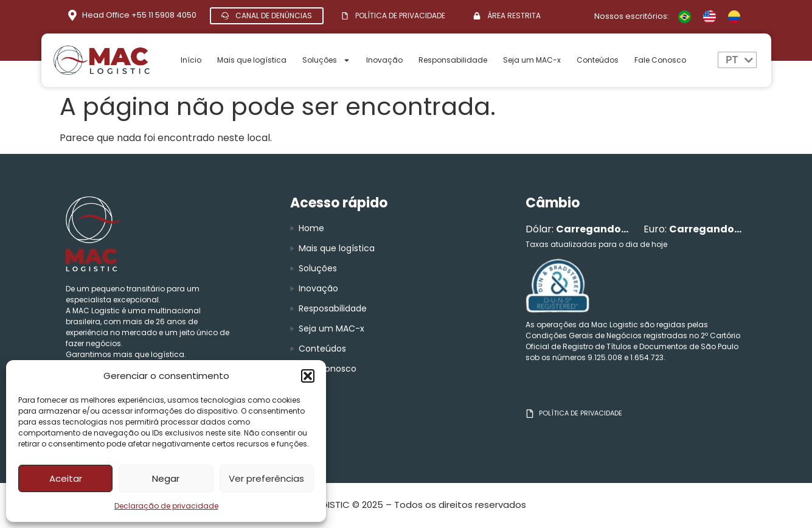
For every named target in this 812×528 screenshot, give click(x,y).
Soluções (326, 60)
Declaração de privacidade (166, 506)
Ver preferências (266, 478)
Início (191, 60)
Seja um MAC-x (532, 60)
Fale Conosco (660, 60)
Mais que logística (252, 60)
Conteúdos (598, 60)
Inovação (384, 60)
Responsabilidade (453, 60)
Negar (166, 478)
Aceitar (66, 478)
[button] (308, 376)
